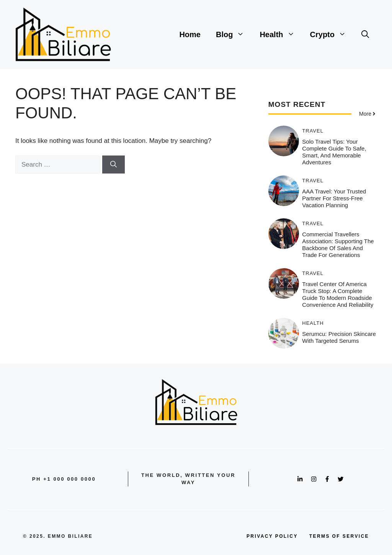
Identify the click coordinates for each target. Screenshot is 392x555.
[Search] (114, 165)
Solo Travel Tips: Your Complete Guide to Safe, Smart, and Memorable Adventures (334, 152)
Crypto (332, 34)
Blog (234, 34)
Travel (313, 131)
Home (190, 34)
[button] (365, 34)
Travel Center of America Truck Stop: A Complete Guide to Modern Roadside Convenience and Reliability (338, 294)
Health (281, 34)
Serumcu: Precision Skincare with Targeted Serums (339, 337)
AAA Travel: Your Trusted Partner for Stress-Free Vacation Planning (334, 198)
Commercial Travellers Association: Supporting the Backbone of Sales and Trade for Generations (338, 245)
